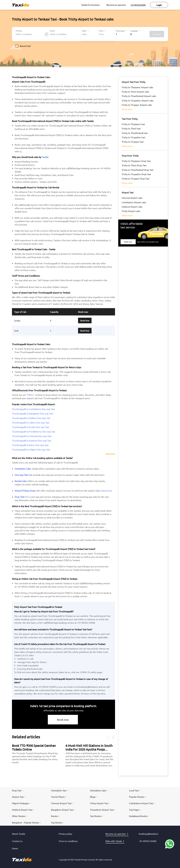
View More (110, 454)
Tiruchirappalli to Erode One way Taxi (30, 427)
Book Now (85, 321)
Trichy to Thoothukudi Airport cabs (139, 96)
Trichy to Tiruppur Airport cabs (137, 105)
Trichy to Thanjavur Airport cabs (137, 87)
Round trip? (23, 46)
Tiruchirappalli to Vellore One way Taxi (31, 418)
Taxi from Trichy (130, 119)
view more (127, 109)
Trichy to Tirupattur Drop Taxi (136, 174)
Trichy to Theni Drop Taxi (134, 165)
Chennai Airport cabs (132, 198)
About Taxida (18, 834)
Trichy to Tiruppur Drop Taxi (135, 178)
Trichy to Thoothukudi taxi (135, 133)
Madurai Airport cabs (132, 207)
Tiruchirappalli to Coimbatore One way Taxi (33, 409)
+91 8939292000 (138, 5)
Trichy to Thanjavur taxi (133, 124)
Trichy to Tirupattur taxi (133, 137)
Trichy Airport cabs (131, 211)
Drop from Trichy (130, 156)
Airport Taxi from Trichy (134, 82)
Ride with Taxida (115, 841)
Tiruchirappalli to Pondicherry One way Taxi (34, 431)
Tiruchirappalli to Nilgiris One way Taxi (31, 449)
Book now (63, 720)
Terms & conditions (68, 841)
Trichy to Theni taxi (131, 128)
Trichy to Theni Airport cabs (135, 92)
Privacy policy (65, 834)
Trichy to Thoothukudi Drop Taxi (138, 170)
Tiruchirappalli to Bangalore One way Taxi (33, 413)
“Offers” (31, 395)
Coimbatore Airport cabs (134, 202)
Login (159, 5)
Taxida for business (90, 5)
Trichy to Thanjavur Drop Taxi (136, 161)
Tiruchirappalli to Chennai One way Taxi (32, 436)
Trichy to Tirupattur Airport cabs (138, 100)
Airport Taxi (128, 192)
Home (15, 848)
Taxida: (45, 157)
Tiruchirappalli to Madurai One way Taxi (32, 440)
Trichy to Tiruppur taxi (133, 142)
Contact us (17, 841)
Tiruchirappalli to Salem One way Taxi (31, 422)
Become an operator (116, 5)
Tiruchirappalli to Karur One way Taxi (30, 445)
